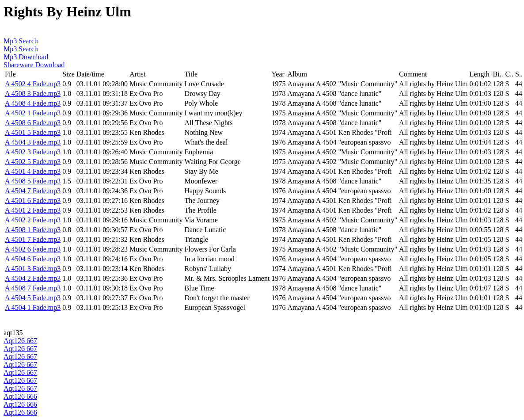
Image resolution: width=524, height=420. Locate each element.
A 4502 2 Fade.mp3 (33, 220)
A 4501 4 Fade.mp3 (33, 171)
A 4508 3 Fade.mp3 (33, 94)
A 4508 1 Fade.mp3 (33, 230)
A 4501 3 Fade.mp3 (33, 269)
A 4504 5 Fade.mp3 (33, 298)
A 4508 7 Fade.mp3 (33, 288)
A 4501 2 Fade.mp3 (33, 210)
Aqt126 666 (20, 396)
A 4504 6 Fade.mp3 (33, 259)
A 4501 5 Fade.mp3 (33, 132)
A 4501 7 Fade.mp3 (33, 239)
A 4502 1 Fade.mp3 (33, 113)
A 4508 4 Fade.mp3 (33, 103)
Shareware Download (34, 65)
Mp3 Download (26, 57)
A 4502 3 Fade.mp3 (33, 152)
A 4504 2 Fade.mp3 (33, 278)
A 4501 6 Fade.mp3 (33, 200)
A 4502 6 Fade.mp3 (33, 249)
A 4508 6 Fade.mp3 (33, 123)
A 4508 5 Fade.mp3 (33, 181)
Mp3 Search (21, 41)
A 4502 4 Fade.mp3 (33, 84)
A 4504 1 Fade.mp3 (33, 307)
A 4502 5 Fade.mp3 (33, 162)
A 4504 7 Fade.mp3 (33, 191)
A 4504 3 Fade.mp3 (33, 142)
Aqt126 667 (20, 341)
